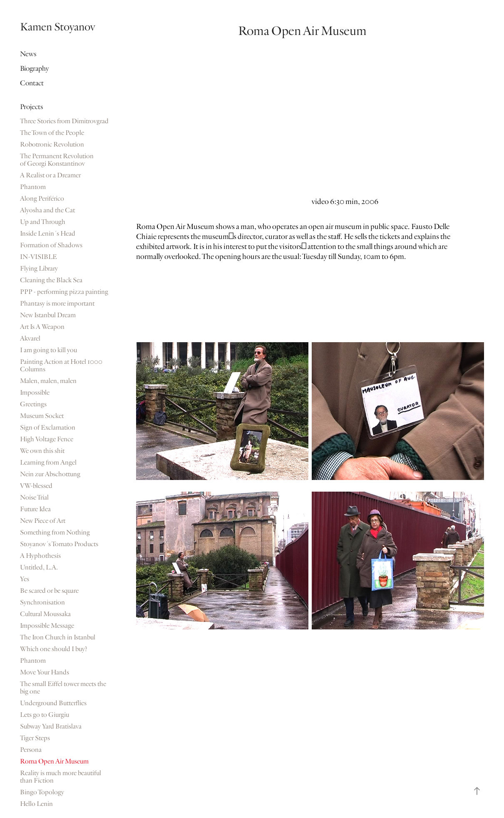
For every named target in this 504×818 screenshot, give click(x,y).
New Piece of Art (43, 521)
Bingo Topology (42, 792)
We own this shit (42, 451)
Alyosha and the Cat (47, 210)
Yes (25, 579)
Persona (31, 750)
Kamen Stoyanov (57, 27)
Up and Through (43, 222)
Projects (32, 107)
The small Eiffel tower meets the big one (63, 688)
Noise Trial (34, 497)
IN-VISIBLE (38, 257)
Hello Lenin (36, 804)
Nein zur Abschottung (50, 474)
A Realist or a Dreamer (50, 175)
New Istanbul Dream (48, 315)
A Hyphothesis (40, 556)
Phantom (33, 187)
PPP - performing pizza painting (64, 292)
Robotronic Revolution (52, 144)
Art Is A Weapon (42, 327)
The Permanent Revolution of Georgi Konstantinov (57, 160)
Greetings (33, 404)
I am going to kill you (48, 350)
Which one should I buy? (54, 649)
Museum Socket (42, 416)
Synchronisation (42, 602)
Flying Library (39, 269)
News (28, 54)
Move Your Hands (45, 672)
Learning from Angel (48, 462)
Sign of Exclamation (48, 428)
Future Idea (35, 509)
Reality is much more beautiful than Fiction (61, 777)
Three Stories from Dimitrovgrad (64, 121)
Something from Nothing (55, 532)
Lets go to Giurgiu (45, 715)
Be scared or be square (49, 591)
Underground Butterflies (53, 703)
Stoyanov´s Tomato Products (59, 544)
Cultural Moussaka (45, 614)
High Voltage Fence (47, 439)
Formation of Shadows (51, 245)
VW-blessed (36, 486)
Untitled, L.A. (39, 567)
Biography (34, 68)
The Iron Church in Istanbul (58, 637)
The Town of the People (52, 133)
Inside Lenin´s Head (48, 234)
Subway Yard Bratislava (51, 726)
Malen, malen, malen (48, 381)
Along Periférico (42, 199)
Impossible (35, 393)
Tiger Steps (35, 738)
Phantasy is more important (57, 303)
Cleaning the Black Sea (51, 280)
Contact (32, 83)
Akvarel (30, 338)
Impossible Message (47, 626)
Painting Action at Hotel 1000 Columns (61, 365)
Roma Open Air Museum (54, 761)
